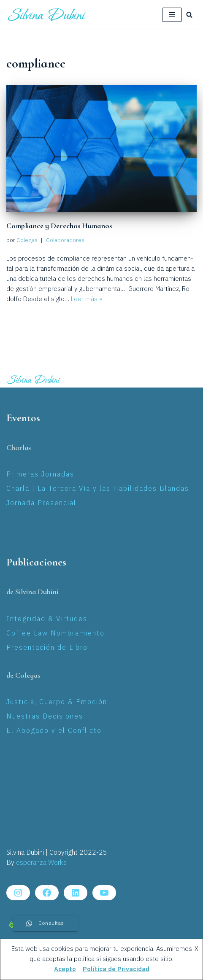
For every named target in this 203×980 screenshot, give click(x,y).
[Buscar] (189, 15)
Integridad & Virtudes (47, 619)
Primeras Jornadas (40, 475)
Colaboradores (65, 240)
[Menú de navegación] (172, 15)
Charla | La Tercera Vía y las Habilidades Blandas (98, 489)
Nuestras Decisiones (45, 717)
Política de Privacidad (116, 969)
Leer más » (87, 299)
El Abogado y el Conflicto (54, 731)
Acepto (65, 969)
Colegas (27, 240)
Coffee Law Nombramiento (55, 634)
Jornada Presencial (41, 503)
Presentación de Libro (47, 648)
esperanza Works (41, 863)
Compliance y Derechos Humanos (59, 226)
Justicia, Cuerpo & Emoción (57, 702)
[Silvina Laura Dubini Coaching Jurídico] (47, 15)
